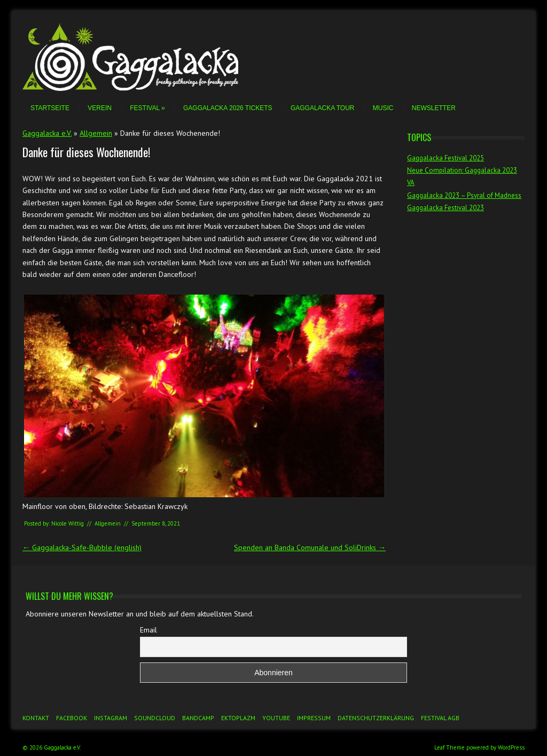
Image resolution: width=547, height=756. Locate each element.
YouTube (276, 718)
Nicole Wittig (68, 523)
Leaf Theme (450, 747)
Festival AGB (440, 718)
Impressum (314, 718)
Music (383, 108)
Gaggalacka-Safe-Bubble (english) (82, 547)
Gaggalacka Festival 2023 (446, 208)
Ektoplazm (238, 718)
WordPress (511, 747)
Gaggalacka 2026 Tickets (228, 108)
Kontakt (36, 718)
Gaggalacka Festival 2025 (446, 158)
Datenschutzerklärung (376, 718)
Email (149, 630)
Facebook (72, 718)
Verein (100, 108)
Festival (147, 108)
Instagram (111, 718)
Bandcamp (198, 718)
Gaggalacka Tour (323, 108)
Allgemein (96, 133)
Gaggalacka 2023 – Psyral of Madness (464, 195)
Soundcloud (155, 718)
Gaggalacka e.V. (47, 133)
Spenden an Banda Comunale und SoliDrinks (310, 547)
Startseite (50, 108)
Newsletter (434, 108)
